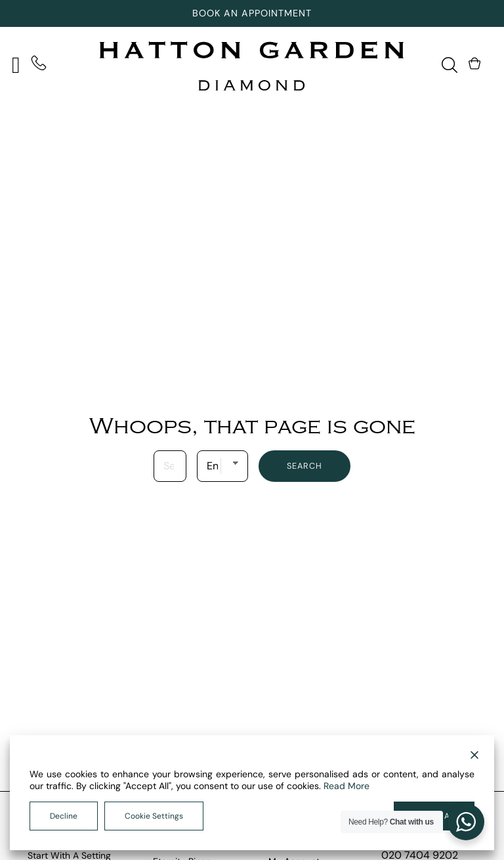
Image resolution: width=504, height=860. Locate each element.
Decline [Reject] (64, 816)
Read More (346, 786)
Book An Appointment (252, 13)
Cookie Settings (154, 816)
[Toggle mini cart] (476, 63)
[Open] (16, 65)
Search (304, 466)
